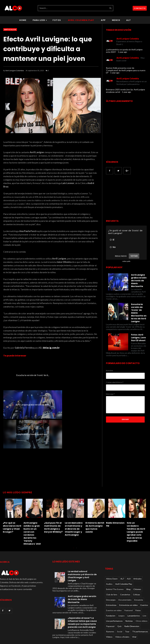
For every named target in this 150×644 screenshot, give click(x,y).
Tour (127, 612)
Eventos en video (114, 591)
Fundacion (111, 596)
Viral (134, 617)
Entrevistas (111, 585)
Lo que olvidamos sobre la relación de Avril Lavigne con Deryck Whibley (136, 509)
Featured (129, 591)
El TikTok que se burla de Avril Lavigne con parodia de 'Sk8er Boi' (115, 509)
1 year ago (122, 52)
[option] (13, 497)
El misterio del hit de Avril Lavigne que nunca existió (33, 508)
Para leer (40, 20)
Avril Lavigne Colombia (15, 71)
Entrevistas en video (128, 585)
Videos (109, 617)
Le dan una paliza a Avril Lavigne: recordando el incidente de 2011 (95, 508)
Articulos (10, 29)
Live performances (114, 601)
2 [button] (76, 530)
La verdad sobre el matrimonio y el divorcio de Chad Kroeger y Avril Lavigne (12, 509)
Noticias (129, 601)
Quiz (119, 606)
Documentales (125, 580)
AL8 (129, 559)
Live (144, 596)
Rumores (110, 612)
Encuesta (139, 580)
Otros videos (142, 601)
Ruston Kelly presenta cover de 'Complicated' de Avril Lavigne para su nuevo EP (126, 70)
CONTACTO (140, 8)
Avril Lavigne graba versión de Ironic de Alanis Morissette (82, 580)
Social (120, 612)
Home (23, 20)
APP (103, 20)
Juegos (121, 596)
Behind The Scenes (115, 569)
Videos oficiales (122, 617)
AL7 (128, 20)
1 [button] (74, 530)
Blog (128, 569)
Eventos (144, 585)
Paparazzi (110, 606)
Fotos (57, 20)
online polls (126, 261)
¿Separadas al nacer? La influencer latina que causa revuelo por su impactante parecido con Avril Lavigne (82, 603)
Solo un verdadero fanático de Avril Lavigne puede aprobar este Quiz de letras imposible (74, 512)
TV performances (140, 612)
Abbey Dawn (112, 559)
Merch (116, 20)
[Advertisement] (127, 446)
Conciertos (125, 575)
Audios (109, 564)
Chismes (137, 569)
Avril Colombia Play (81, 20)
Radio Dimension (132, 606)
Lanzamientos (134, 596)
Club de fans (112, 575)
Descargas (111, 580)
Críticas (137, 575)
